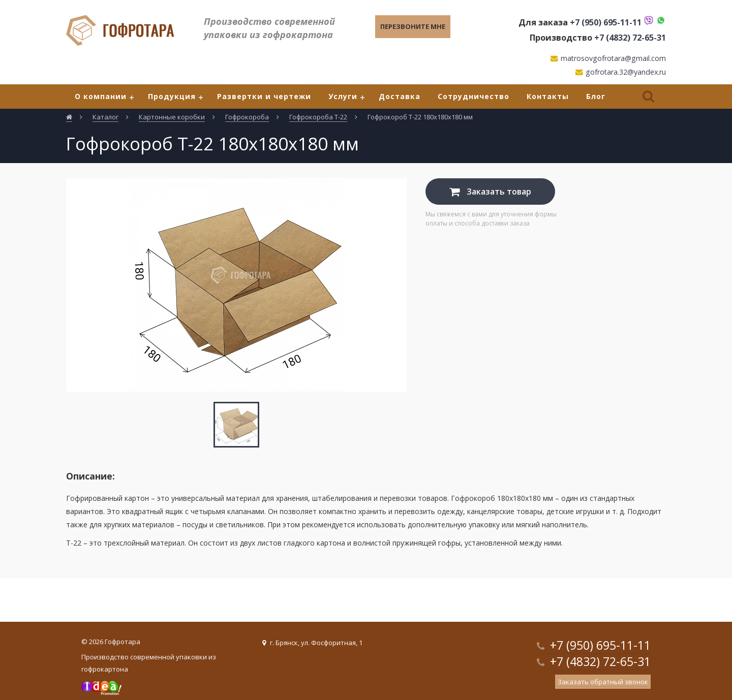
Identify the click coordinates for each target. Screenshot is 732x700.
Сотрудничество (474, 96)
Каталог (105, 117)
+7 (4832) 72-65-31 (630, 38)
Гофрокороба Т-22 (318, 117)
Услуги (343, 96)
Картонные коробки (172, 117)
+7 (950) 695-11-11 (606, 22)
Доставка (400, 96)
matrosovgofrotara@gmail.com (613, 58)
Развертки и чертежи (264, 96)
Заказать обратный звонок (603, 682)
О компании (101, 96)
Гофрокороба (247, 117)
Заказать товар (490, 192)
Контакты (548, 96)
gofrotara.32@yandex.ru (626, 72)
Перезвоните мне (413, 26)
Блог (596, 96)
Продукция (172, 96)
